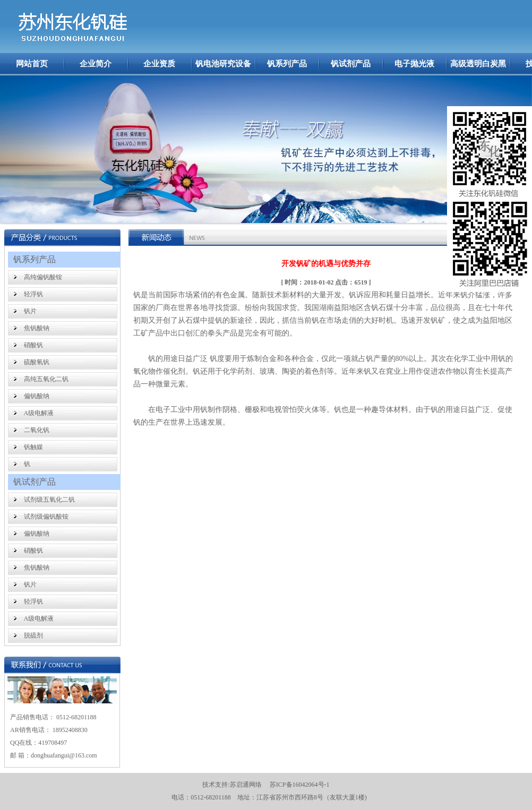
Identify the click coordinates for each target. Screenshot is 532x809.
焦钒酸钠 (37, 328)
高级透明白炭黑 (478, 64)
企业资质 (159, 64)
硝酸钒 (33, 345)
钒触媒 (33, 447)
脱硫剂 (33, 635)
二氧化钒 (37, 430)
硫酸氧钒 (37, 362)
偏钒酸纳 (37, 396)
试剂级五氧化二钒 (49, 500)
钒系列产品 (287, 64)
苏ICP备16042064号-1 (300, 785)
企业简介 (96, 64)
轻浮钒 (33, 294)
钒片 (30, 311)
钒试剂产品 (351, 64)
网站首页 (32, 64)
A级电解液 (39, 413)
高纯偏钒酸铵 (43, 277)
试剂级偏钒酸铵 (46, 517)
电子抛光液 (414, 64)
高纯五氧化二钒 (46, 379)
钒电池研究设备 (223, 64)
